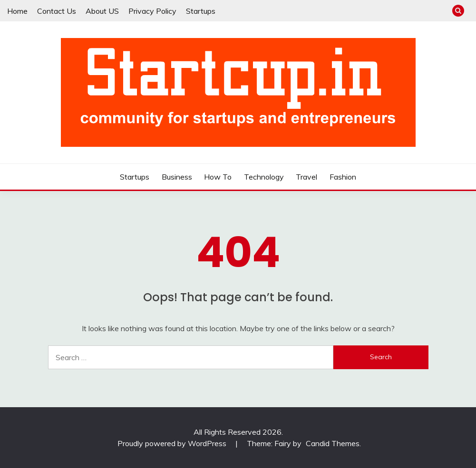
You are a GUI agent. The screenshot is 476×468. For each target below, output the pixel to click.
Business (177, 177)
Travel (306, 177)
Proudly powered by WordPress (173, 443)
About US (102, 11)
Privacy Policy (152, 11)
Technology (264, 177)
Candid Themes (333, 443)
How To (218, 177)
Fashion (343, 177)
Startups (201, 11)
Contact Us (57, 11)
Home (17, 11)
